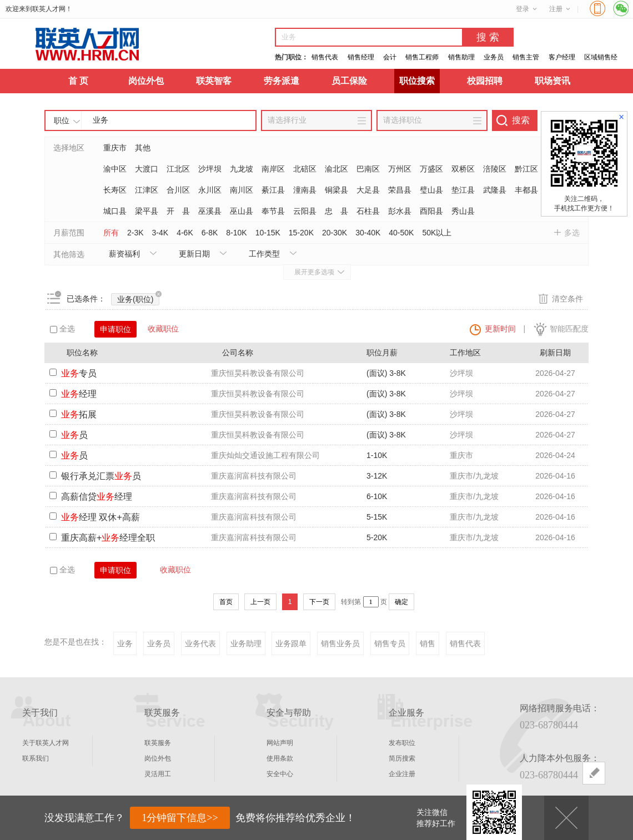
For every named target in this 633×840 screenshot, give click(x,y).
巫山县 (242, 211)
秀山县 (463, 211)
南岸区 (273, 169)
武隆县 (495, 190)
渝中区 (115, 169)
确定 (401, 602)
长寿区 (115, 190)
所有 (111, 233)
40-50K (401, 233)
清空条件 (567, 299)
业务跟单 (291, 643)
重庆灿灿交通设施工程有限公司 (265, 455)
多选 (572, 233)
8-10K (236, 233)
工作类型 (264, 254)
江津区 (147, 190)
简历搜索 (402, 758)
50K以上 (437, 233)
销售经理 (361, 57)
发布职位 (402, 743)
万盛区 (431, 169)
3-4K (160, 233)
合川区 (178, 190)
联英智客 (214, 81)
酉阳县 (431, 211)
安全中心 (280, 774)
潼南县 (305, 190)
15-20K (301, 233)
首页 (226, 602)
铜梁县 (336, 190)
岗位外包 (146, 81)
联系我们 (36, 758)
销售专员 (390, 643)
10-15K (268, 233)
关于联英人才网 (46, 743)
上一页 (260, 602)
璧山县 (431, 190)
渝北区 (336, 169)
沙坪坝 (210, 169)
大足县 (368, 190)
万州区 (400, 169)
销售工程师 (422, 57)
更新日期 (194, 254)
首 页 (78, 81)
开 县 (178, 211)
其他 (143, 148)
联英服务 (158, 743)
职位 (62, 120)
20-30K (335, 233)
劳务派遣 (282, 81)
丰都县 (526, 190)
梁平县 (147, 211)
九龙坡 (242, 169)
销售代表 (325, 57)
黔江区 (526, 169)
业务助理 (246, 643)
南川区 (242, 190)
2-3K (135, 233)
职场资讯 (552, 81)
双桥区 (463, 169)
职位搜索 (417, 81)
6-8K (210, 233)
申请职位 (115, 329)
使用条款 (280, 758)
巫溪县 (210, 211)
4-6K (185, 233)
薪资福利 (124, 254)
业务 (125, 643)
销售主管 (526, 57)
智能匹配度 (569, 329)
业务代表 (200, 643)
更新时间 (500, 329)
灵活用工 (158, 774)
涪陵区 (495, 169)
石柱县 (368, 211)
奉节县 (273, 211)
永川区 (210, 190)
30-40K (368, 233)
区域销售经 (601, 57)
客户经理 (562, 57)
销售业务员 (340, 643)
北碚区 (305, 169)
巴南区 (368, 169)
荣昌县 (400, 190)
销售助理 (461, 57)
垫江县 (463, 190)
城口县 (115, 211)
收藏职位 (163, 329)
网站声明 (280, 743)
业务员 (494, 57)
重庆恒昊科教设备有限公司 (258, 373)
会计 (390, 57)
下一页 (319, 602)
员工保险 (349, 81)
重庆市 (115, 148)
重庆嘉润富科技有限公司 (254, 476)
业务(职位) (138, 298)
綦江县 (273, 190)
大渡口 (147, 169)
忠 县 (336, 211)
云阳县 (305, 211)
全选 (62, 329)
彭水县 (400, 211)
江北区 (178, 169)
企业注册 (402, 774)
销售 (428, 643)
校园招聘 (485, 81)
